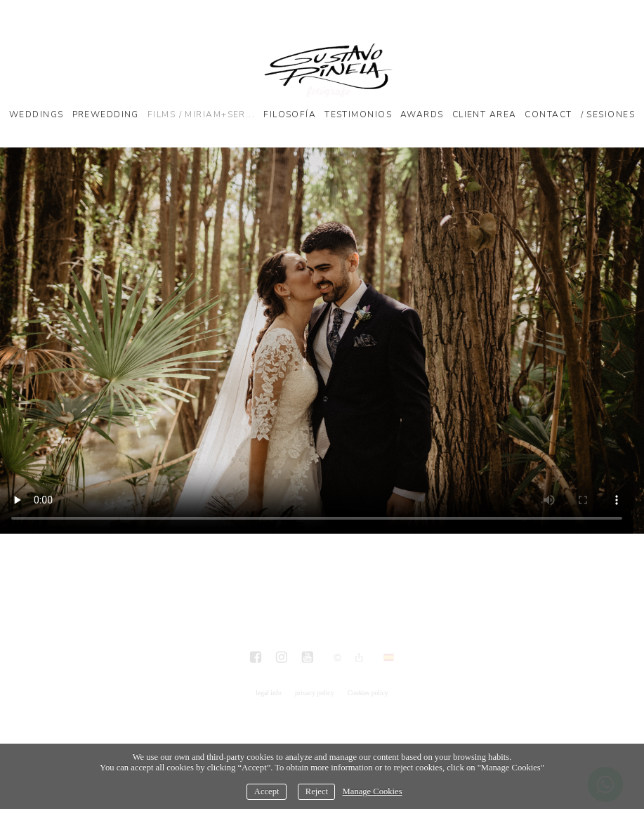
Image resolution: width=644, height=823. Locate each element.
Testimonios (358, 114)
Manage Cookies (373, 791)
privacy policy (314, 693)
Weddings (37, 114)
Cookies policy (368, 693)
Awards (422, 114)
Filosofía (290, 114)
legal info (269, 693)
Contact (548, 114)
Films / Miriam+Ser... (201, 114)
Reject (317, 791)
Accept (267, 791)
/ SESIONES (608, 114)
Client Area (485, 114)
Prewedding (106, 114)
